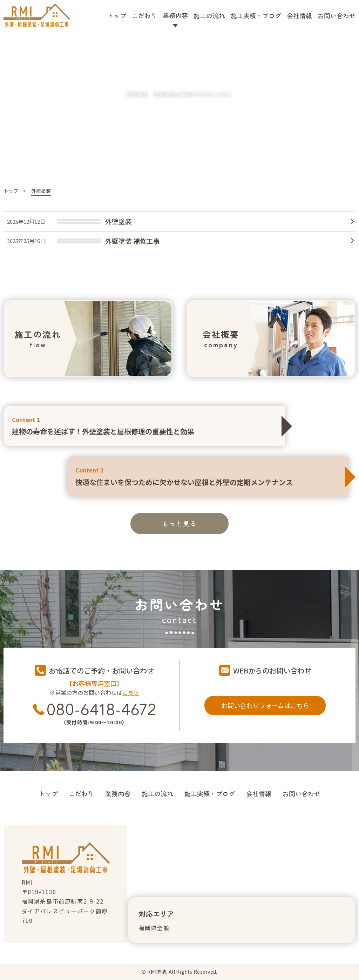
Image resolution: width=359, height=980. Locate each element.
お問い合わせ (337, 15)
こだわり (144, 15)
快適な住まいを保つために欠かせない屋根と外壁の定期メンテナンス (208, 476)
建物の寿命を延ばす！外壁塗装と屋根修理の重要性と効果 (144, 426)
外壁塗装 (118, 221)
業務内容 (118, 793)
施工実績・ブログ (256, 15)
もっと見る (180, 523)
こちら (131, 692)
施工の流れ (209, 15)
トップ (117, 15)
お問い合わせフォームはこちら (265, 705)
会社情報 (299, 15)
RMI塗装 (157, 972)
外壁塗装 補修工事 (133, 241)
